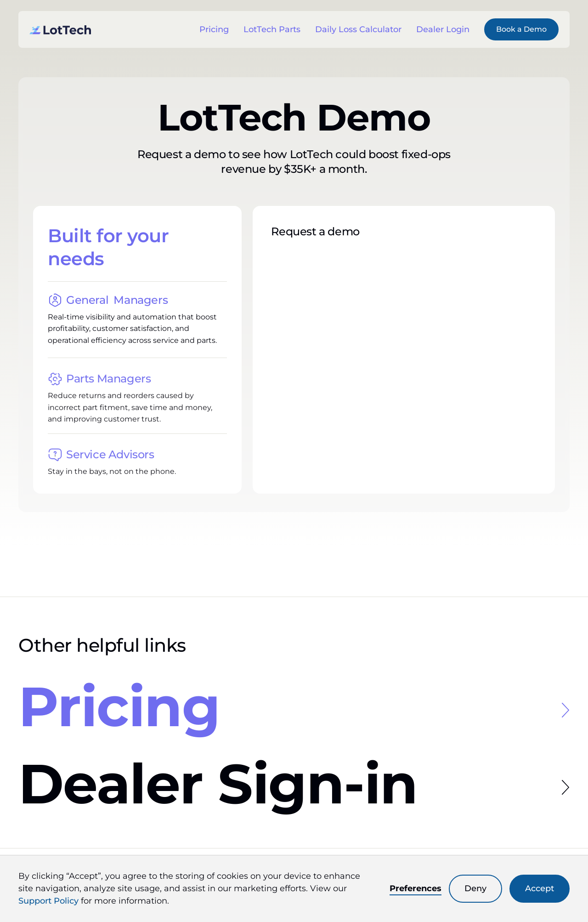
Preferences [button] (416, 888)
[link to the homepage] (60, 29)
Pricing (214, 29)
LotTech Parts (272, 29)
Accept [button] (540, 888)
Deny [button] (475, 888)
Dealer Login (443, 29)
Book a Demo (521, 29)
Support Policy (48, 901)
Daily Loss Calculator (358, 29)
